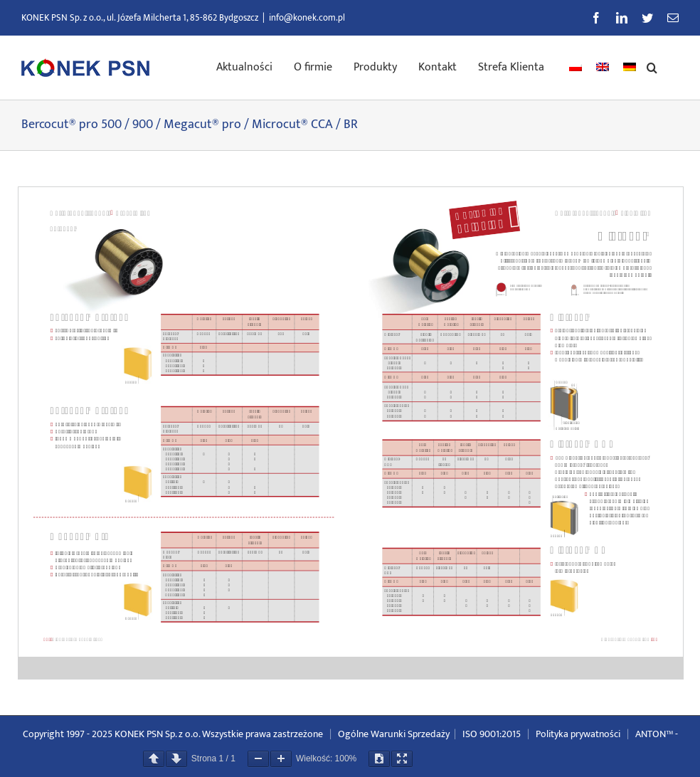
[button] (652, 66)
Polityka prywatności (578, 734)
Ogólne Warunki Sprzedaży (394, 734)
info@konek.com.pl (307, 18)
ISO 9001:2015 (492, 734)
